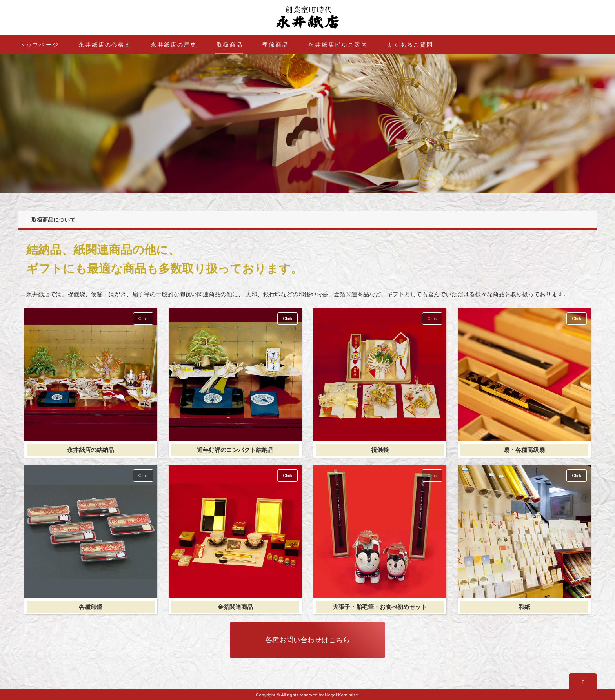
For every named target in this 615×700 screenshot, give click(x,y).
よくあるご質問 (410, 45)
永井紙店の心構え (105, 45)
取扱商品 (230, 45)
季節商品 (276, 45)
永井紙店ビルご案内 (338, 45)
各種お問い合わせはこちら (307, 640)
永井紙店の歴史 (174, 45)
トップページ (39, 45)
